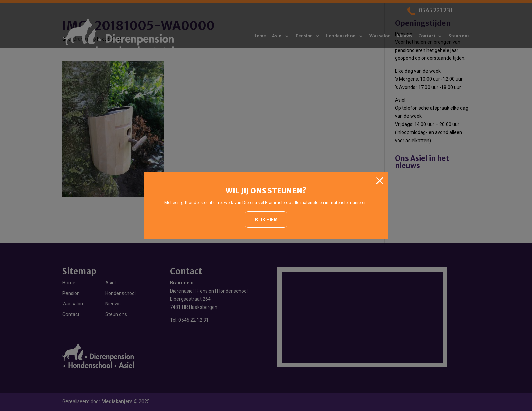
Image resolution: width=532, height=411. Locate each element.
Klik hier (266, 220)
